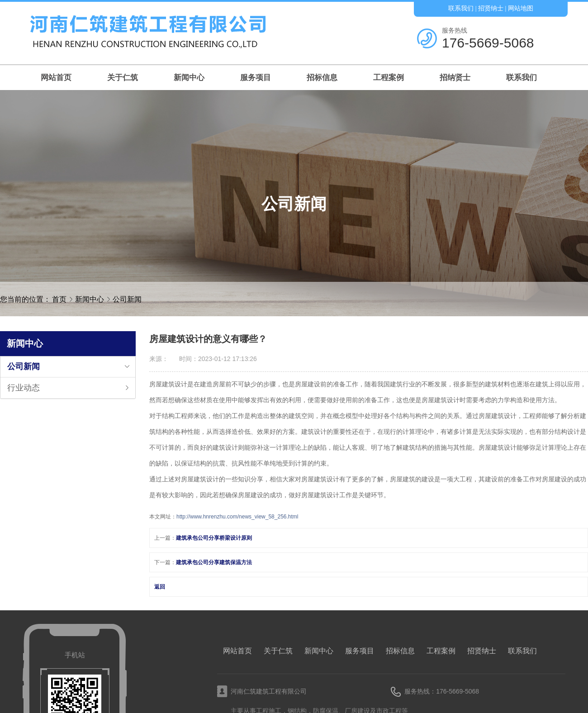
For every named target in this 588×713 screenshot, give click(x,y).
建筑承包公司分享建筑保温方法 (214, 562)
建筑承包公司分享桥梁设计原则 (214, 538)
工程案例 (389, 78)
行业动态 (24, 388)
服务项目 (256, 78)
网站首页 (56, 78)
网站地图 (521, 8)
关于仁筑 (123, 78)
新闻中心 (189, 78)
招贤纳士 (491, 8)
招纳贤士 (455, 78)
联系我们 (461, 8)
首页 (59, 299)
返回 (160, 587)
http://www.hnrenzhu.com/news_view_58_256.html (237, 517)
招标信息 (322, 78)
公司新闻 (127, 299)
